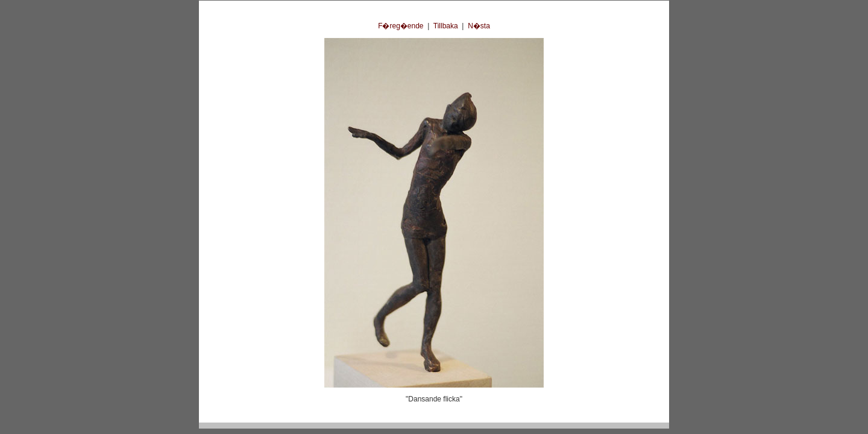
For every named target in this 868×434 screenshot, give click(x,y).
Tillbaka (446, 26)
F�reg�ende (401, 26)
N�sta (479, 26)
